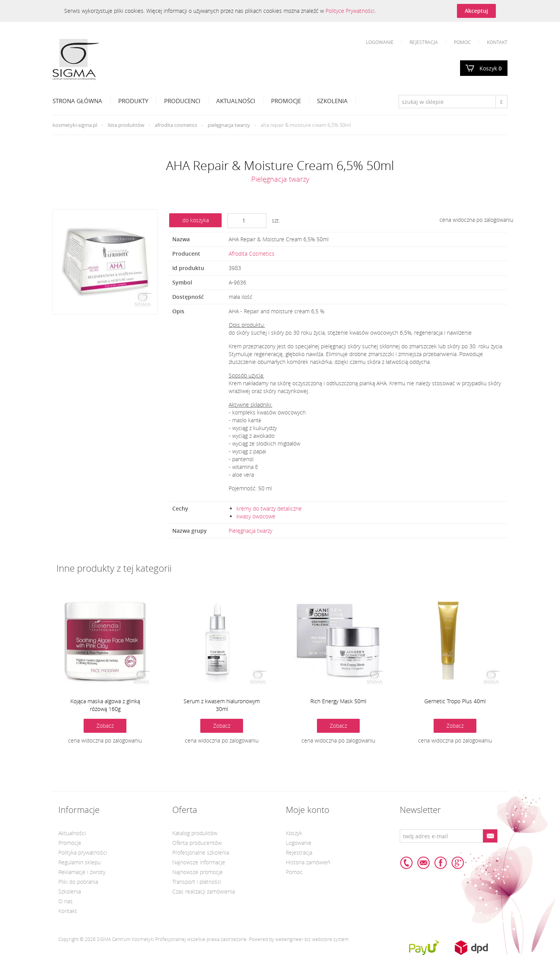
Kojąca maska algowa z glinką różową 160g (105, 705)
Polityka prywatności (83, 852)
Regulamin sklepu (80, 862)
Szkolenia (332, 101)
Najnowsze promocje (198, 872)
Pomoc (462, 42)
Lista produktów (126, 125)
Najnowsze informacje (199, 862)
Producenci (182, 101)
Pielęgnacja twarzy (229, 125)
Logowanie (380, 42)
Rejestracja (424, 42)
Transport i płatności (197, 882)
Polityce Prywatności (350, 11)
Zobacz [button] (105, 726)
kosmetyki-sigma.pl (75, 125)
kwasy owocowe (256, 516)
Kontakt (497, 42)
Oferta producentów (197, 843)
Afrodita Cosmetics (176, 125)
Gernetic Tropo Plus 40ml (455, 701)
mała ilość (241, 297)
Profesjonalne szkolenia (201, 852)
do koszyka (196, 220)
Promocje (286, 101)
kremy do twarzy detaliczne (269, 508)
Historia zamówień (308, 862)
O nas (66, 901)
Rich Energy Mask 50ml (338, 701)
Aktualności (236, 101)
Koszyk (491, 68)
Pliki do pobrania (78, 882)
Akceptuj (476, 11)
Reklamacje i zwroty (82, 872)
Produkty (133, 101)
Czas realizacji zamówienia (204, 891)
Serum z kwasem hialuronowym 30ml (222, 705)
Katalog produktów (195, 833)
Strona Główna (77, 101)
